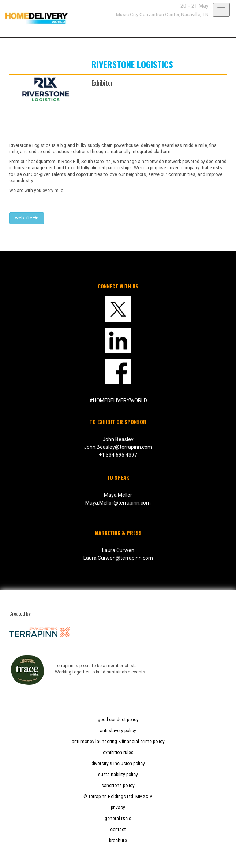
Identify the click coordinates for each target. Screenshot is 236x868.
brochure (118, 841)
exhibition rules (118, 753)
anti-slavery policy (118, 731)
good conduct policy (118, 720)
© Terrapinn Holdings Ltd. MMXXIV (118, 797)
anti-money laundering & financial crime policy (118, 742)
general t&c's (118, 819)
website (27, 218)
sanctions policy (118, 786)
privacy (118, 808)
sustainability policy (118, 775)
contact (118, 830)
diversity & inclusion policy (118, 764)
